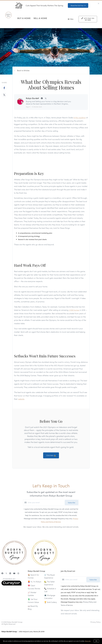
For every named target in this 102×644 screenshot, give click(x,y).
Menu (71, 19)
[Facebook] (2, 573)
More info (88, 641)
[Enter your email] (46, 502)
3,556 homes (74, 310)
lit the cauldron (80, 118)
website (21, 399)
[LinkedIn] (10, 573)
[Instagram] (18, 573)
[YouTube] (14, 573)
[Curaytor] (11, 585)
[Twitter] (6, 573)
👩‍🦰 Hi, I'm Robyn (35, 582)
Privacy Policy (95, 622)
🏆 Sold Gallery (51, 602)
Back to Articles (23, 70)
